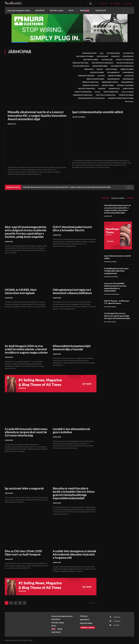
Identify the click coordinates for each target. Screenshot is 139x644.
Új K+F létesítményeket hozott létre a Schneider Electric (72, 229)
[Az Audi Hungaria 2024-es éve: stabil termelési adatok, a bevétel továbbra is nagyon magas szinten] (27, 329)
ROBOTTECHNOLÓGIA (83, 92)
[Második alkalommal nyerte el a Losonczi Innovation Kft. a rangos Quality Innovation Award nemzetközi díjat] (37, 146)
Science (98, 92)
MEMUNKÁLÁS (128, 79)
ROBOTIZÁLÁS (128, 89)
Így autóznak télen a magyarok (24, 488)
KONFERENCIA (128, 72)
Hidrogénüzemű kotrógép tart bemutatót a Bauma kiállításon (72, 291)
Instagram (117, 3)
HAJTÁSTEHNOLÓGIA (81, 66)
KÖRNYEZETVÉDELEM (86, 76)
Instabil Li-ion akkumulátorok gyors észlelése (72, 431)
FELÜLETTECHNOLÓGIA (125, 60)
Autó (102, 53)
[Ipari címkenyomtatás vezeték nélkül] (102, 139)
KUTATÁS (101, 76)
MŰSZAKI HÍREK (108, 85)
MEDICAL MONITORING (95, 79)
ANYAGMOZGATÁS (89, 53)
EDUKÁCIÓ (115, 56)
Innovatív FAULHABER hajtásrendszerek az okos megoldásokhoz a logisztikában (115, 287)
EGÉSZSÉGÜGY (128, 56)
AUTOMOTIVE (128, 53)
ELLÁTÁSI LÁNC (107, 60)
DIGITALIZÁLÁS (102, 56)
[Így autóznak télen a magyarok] (27, 471)
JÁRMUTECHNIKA (127, 69)
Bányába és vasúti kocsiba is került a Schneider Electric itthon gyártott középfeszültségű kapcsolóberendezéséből (74, 493)
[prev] (127, 187)
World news (129, 101)
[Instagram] (111, 3)
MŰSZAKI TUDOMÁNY (125, 85)
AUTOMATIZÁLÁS (113, 53)
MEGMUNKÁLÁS (114, 79)
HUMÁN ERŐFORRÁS (100, 66)
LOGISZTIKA (129, 76)
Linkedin (129, 3)
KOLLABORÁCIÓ (113, 72)
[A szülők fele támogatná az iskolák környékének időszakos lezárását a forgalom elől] (75, 534)
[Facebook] (99, 3)
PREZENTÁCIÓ (114, 89)
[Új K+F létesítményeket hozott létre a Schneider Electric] (75, 210)
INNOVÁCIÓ (89, 69)
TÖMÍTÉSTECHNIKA (126, 95)
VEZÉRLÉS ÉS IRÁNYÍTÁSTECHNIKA (121, 98)
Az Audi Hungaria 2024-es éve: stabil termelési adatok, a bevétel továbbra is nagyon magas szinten (26, 349)
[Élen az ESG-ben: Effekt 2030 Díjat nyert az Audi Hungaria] (27, 534)
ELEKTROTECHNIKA (91, 60)
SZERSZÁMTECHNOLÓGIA (83, 95)
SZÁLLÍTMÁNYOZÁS (111, 92)
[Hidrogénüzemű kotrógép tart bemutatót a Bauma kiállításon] (75, 272)
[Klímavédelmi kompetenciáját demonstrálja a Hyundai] (75, 329)
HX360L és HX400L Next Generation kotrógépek (21, 291)
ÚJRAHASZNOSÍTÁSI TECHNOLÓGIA (91, 98)
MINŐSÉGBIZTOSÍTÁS (110, 82)
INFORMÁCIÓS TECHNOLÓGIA (122, 66)
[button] (90, 3)
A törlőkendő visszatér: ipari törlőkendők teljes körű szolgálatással (116, 271)
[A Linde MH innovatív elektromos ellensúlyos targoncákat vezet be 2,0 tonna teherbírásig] (27, 411)
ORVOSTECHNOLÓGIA (86, 89)
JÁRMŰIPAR (9, 242)
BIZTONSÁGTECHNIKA (85, 56)
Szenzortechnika (128, 92)
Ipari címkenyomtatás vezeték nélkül (98, 112)
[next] (131, 187)
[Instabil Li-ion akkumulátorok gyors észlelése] (75, 411)
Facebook (104, 3)
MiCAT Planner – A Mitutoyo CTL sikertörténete (117, 302)
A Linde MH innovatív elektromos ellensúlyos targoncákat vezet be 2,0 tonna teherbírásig (26, 432)
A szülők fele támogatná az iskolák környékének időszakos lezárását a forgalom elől (72, 554)
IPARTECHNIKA (111, 69)
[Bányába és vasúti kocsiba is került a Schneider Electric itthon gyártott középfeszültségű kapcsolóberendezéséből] (75, 471)
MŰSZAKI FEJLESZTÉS (91, 85)
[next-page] (24, 603)
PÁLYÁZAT (102, 89)
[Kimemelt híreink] (88, 628)
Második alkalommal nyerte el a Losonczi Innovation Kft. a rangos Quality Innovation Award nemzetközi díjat (37, 115)
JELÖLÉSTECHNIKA (97, 72)
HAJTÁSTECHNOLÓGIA (125, 63)
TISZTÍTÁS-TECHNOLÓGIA (106, 95)
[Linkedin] (124, 3)
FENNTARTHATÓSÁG (80, 63)
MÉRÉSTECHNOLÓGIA (90, 82)
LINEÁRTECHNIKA (115, 76)
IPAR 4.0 (100, 69)
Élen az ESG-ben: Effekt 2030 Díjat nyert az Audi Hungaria (23, 553)
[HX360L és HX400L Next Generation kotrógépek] (27, 272)
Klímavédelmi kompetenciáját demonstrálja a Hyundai (72, 348)
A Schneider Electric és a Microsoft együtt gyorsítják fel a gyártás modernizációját (117, 316)
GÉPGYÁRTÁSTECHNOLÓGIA (102, 63)
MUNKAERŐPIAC (127, 82)
